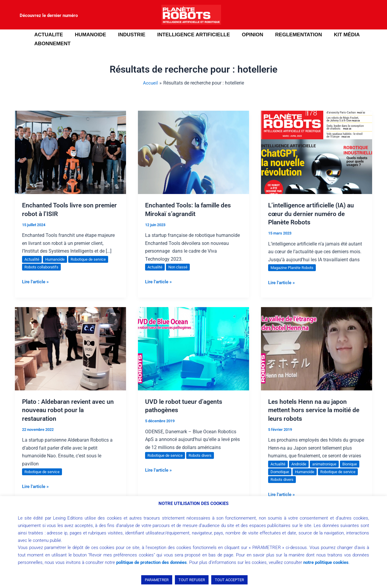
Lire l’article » (36, 281)
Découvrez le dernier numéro (49, 15)
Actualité (33, 259)
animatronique (329, 464)
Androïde (301, 464)
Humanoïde (57, 259)
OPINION (245, 35)
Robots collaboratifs (43, 267)
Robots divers (204, 455)
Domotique (303, 472)
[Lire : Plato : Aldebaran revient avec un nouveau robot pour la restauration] (70, 348)
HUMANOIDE (88, 35)
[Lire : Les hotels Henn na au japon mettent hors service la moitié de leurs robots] (317, 348)
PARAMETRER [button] (157, 580)
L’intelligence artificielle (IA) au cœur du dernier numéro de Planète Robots (314, 214)
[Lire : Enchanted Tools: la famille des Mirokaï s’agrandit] (193, 152)
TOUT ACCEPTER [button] (229, 580)
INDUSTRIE (127, 35)
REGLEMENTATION (289, 35)
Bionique (279, 472)
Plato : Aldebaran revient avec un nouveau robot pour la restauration (70, 410)
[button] (13, 39)
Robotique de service (93, 259)
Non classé (180, 267)
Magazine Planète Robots (294, 268)
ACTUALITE (48, 35)
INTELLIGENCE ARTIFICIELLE (187, 35)
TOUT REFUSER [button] (192, 580)
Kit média (335, 35)
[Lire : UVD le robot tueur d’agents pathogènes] (193, 348)
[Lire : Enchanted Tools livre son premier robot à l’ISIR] (70, 152)
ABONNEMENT (52, 44)
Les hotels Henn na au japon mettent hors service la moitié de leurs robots (316, 410)
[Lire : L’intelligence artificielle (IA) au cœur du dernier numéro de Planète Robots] (317, 152)
